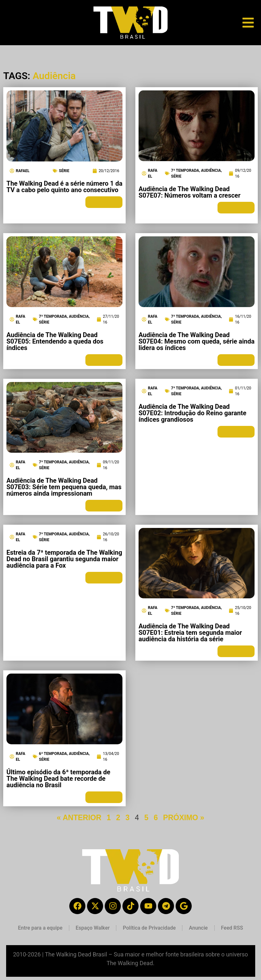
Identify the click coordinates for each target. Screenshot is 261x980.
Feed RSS (232, 928)
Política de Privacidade (149, 928)
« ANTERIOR (79, 818)
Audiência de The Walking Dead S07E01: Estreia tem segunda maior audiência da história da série (190, 633)
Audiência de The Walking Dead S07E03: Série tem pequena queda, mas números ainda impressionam (64, 487)
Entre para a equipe (40, 928)
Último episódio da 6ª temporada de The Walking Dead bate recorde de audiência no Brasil (58, 779)
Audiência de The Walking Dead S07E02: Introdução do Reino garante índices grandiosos (193, 413)
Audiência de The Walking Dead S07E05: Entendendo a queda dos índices (55, 341)
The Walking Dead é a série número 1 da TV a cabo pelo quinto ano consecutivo (64, 187)
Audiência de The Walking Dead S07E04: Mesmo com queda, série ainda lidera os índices (197, 341)
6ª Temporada (53, 754)
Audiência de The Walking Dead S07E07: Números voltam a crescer (189, 192)
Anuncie (198, 928)
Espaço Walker (93, 928)
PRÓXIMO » (184, 818)
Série (64, 171)
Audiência (211, 170)
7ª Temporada (185, 170)
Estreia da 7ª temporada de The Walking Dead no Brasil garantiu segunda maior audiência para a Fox (64, 559)
